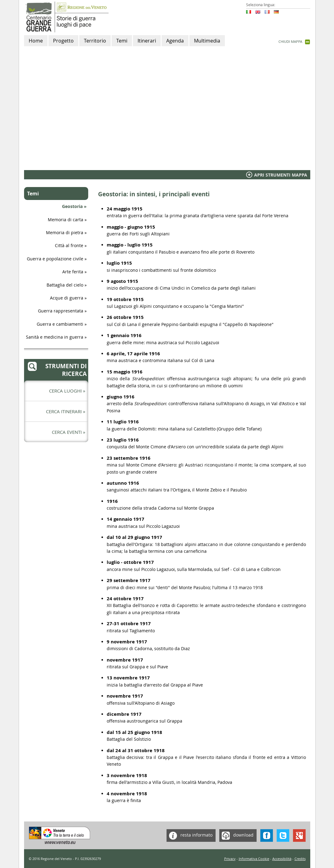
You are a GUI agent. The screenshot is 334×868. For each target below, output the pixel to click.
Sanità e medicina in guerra (55, 337)
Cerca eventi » (68, 432)
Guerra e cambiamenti (60, 324)
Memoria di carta (66, 220)
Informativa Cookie (254, 859)
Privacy (230, 859)
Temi (33, 194)
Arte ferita (73, 272)
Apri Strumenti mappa (281, 175)
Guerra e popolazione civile (55, 259)
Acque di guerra (67, 298)
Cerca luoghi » (67, 391)
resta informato (190, 835)
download (236, 835)
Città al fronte (69, 245)
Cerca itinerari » (66, 411)
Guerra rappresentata (61, 311)
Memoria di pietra (65, 232)
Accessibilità (282, 859)
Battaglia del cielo (65, 285)
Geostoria (72, 206)
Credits (300, 859)
